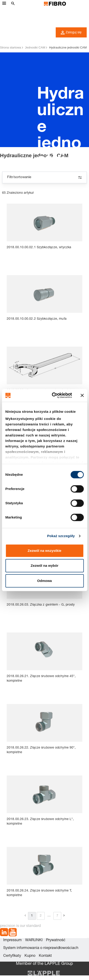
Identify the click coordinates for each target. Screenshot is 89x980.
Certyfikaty (12, 956)
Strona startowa (11, 47)
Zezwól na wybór (44, 565)
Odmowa (44, 581)
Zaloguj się (71, 33)
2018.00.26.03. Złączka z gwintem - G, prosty (41, 605)
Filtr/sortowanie (44, 177)
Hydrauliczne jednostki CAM (68, 47)
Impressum (12, 940)
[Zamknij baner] (82, 395)
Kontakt (45, 956)
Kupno (30, 956)
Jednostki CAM (35, 47)
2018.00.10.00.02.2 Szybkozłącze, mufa (37, 319)
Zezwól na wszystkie (45, 551)
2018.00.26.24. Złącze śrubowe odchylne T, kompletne (39, 893)
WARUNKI (34, 940)
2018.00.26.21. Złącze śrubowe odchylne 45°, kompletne (41, 679)
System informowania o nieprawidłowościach (41, 948)
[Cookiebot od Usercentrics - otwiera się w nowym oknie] (54, 395)
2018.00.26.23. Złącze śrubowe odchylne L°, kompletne (40, 822)
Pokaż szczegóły (61, 536)
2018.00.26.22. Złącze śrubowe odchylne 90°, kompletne (41, 750)
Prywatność (56, 940)
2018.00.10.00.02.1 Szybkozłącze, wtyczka (39, 248)
